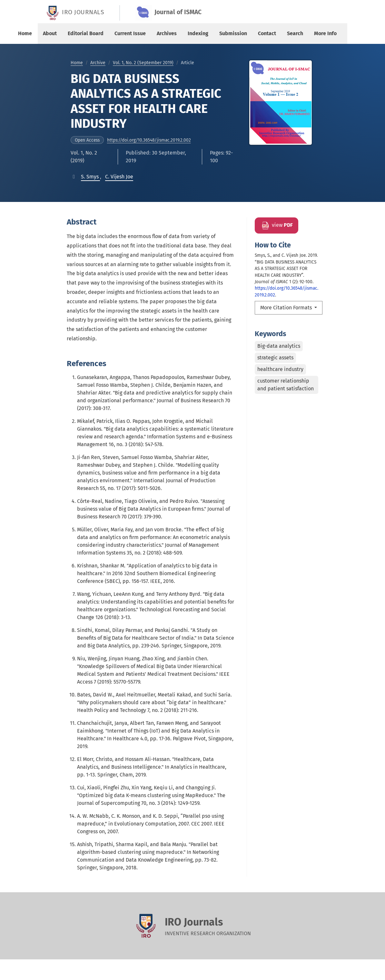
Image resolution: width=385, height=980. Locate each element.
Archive (98, 63)
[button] (90, 177)
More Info (325, 33)
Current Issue (130, 33)
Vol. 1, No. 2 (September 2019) (143, 63)
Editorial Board (86, 33)
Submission (233, 33)
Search (295, 33)
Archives (167, 33)
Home (25, 33)
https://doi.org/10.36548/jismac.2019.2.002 (149, 140)
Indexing (198, 33)
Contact (267, 33)
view (276, 225)
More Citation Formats (287, 308)
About (50, 33)
